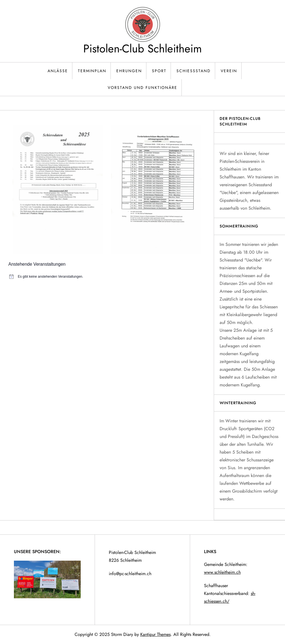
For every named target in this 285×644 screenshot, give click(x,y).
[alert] (107, 277)
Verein (229, 71)
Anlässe (58, 71)
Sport (159, 71)
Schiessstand (194, 71)
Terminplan (92, 71)
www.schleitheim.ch (222, 572)
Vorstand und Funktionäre (142, 88)
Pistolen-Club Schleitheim (142, 49)
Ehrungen (129, 71)
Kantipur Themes (155, 634)
